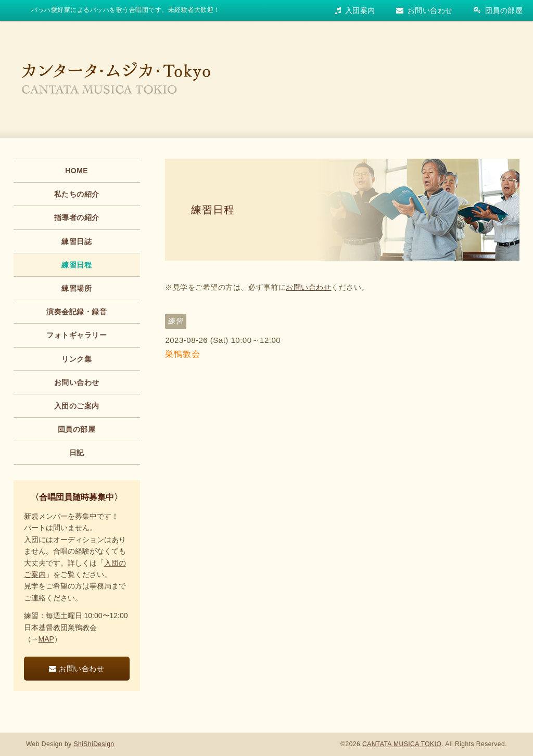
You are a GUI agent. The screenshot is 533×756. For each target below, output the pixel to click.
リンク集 (77, 359)
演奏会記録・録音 (77, 312)
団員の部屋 (498, 10)
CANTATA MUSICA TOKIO (402, 744)
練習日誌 (77, 241)
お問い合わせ (424, 10)
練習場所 (77, 288)
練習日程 (213, 210)
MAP (46, 639)
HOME (77, 171)
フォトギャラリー (77, 335)
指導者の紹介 (77, 217)
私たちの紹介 (77, 194)
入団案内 (355, 10)
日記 (77, 453)
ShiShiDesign (94, 744)
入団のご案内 (77, 406)
